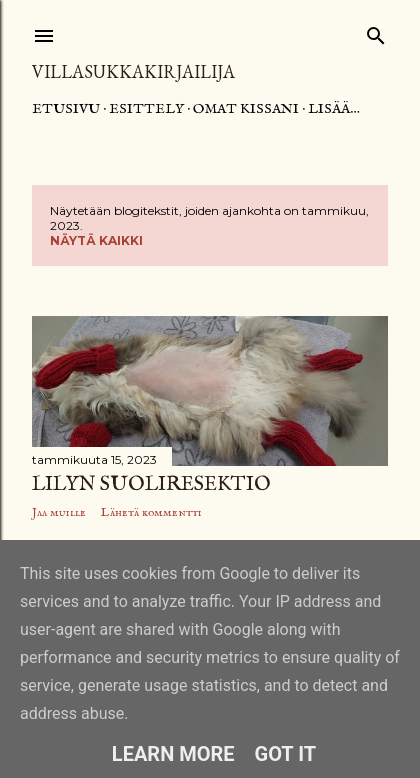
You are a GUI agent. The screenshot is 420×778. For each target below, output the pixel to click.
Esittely (146, 109)
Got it (286, 754)
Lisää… (334, 109)
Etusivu (66, 109)
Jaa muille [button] (59, 512)
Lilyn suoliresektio (151, 484)
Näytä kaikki (96, 240)
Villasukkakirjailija (133, 71)
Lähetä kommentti (151, 512)
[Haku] (376, 31)
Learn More (173, 754)
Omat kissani (246, 109)
